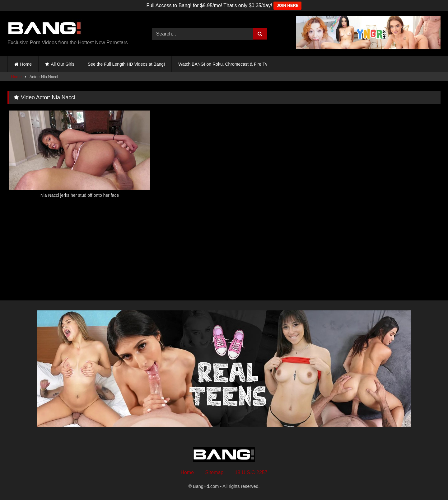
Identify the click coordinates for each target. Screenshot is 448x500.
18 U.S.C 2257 (251, 472)
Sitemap (215, 472)
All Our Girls (63, 64)
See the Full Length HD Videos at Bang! (126, 64)
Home (26, 64)
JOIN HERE (287, 5)
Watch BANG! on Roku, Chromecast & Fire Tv (223, 64)
